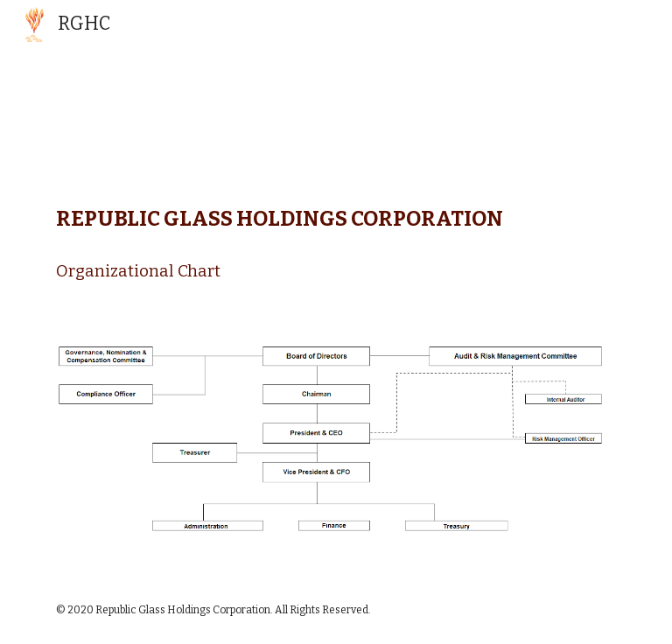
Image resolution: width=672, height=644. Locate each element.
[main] (336, 237)
